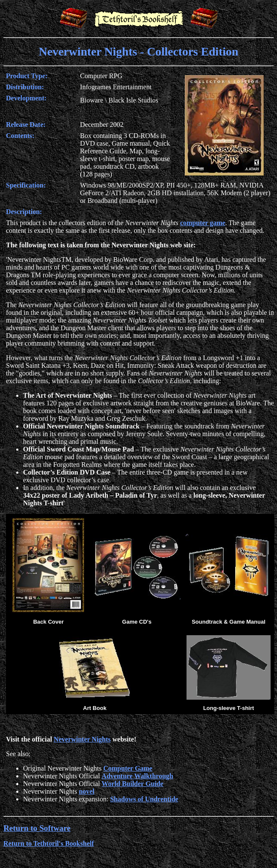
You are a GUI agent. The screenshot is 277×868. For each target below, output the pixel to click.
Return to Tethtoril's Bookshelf (49, 843)
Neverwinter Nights (82, 739)
